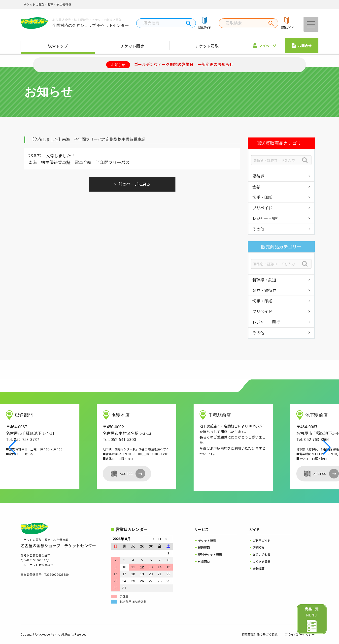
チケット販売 (132, 46)
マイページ (264, 46)
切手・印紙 (262, 197)
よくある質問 (262, 561)
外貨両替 (204, 561)
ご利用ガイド (262, 540)
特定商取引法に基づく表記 (260, 634)
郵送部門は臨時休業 (133, 602)
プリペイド (262, 208)
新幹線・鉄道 (264, 280)
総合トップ (58, 46)
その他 (258, 229)
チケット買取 (207, 46)
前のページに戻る (134, 184)
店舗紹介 (259, 547)
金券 (256, 187)
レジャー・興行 (266, 218)
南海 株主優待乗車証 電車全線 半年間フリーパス (79, 162)
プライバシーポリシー (300, 634)
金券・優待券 (264, 290)
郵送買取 (204, 547)
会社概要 (259, 568)
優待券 (258, 176)
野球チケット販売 (210, 554)
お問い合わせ (262, 554)
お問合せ (302, 46)
